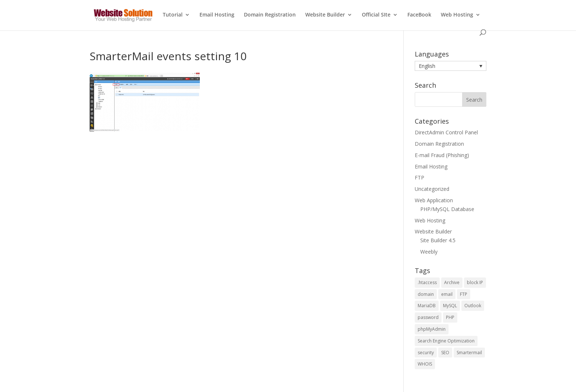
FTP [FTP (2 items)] (464, 294)
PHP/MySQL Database (447, 209)
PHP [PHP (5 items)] (450, 317)
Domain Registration (270, 15)
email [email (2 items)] (447, 294)
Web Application (434, 200)
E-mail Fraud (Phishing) (442, 155)
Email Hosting (217, 15)
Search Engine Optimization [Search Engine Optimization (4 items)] (446, 341)
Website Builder (325, 15)
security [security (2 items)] (426, 353)
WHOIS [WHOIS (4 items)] (425, 364)
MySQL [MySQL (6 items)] (450, 306)
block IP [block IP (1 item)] (475, 282)
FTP (420, 177)
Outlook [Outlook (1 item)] (473, 306)
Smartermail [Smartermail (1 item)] (469, 353)
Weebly (429, 252)
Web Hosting (457, 15)
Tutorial (173, 15)
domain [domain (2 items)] (426, 294)
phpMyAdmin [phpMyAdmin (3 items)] (432, 329)
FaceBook (419, 15)
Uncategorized (432, 189)
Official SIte (376, 15)
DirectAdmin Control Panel (446, 132)
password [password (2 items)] (428, 317)
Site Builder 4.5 (438, 240)
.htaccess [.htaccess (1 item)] (427, 282)
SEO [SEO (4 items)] (445, 353)
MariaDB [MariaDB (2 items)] (427, 306)
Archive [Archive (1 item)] (452, 282)
